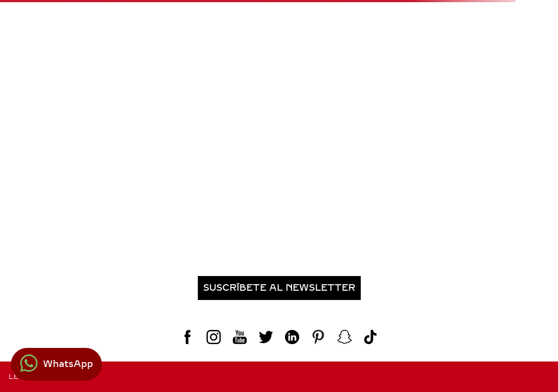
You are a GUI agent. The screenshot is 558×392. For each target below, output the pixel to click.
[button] (279, 288)
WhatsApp (68, 364)
